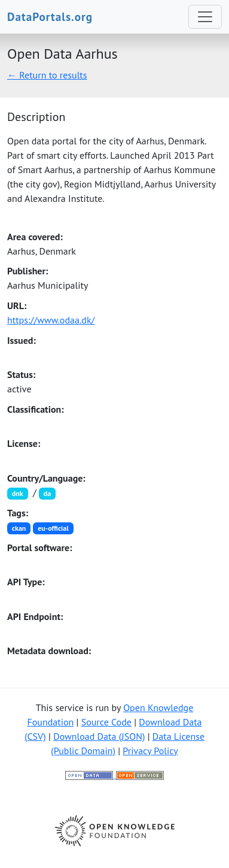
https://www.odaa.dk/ (51, 320)
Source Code (106, 722)
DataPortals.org (50, 16)
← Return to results (47, 75)
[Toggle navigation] (205, 17)
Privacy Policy (150, 751)
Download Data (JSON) (99, 736)
